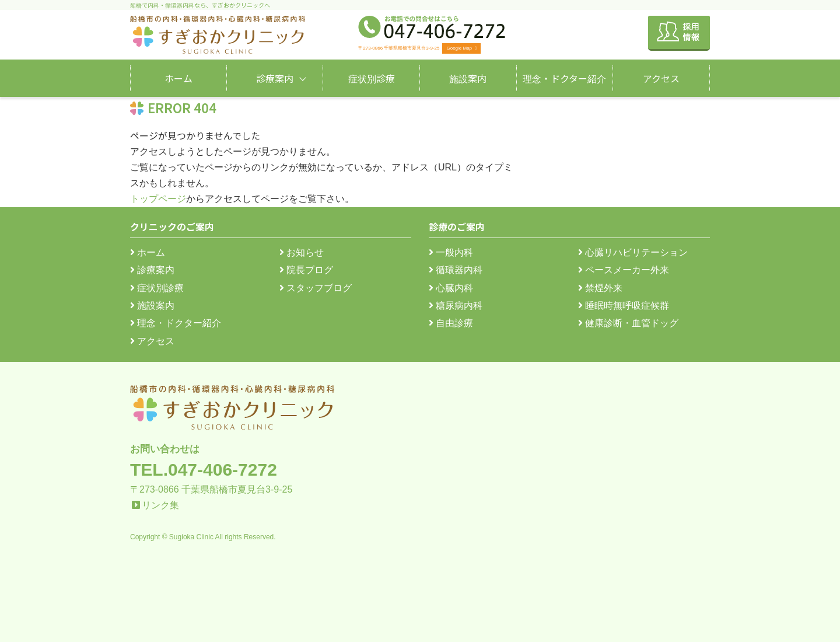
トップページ (158, 199)
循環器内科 (456, 270)
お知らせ (302, 252)
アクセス (661, 78)
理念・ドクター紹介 (564, 78)
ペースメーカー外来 (624, 270)
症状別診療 (372, 78)
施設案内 (468, 78)
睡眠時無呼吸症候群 (624, 306)
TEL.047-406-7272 (204, 470)
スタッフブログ (316, 288)
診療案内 (275, 78)
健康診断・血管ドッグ (628, 323)
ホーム (178, 78)
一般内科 (451, 252)
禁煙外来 (600, 288)
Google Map (461, 48)
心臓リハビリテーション (633, 252)
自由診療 (451, 323)
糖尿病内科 (456, 306)
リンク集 (160, 505)
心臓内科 (451, 288)
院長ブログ (306, 270)
